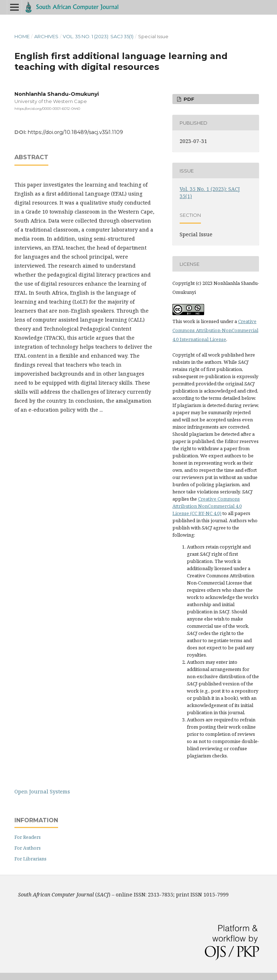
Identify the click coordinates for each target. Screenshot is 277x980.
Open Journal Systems (42, 791)
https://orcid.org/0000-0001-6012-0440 (47, 109)
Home (22, 36)
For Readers (28, 837)
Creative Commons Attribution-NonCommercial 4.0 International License (215, 330)
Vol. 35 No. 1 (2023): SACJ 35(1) (98, 36)
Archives (46, 36)
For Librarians (30, 859)
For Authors (28, 848)
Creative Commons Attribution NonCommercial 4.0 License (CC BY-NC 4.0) (207, 506)
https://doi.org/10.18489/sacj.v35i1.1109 (75, 132)
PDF (188, 99)
